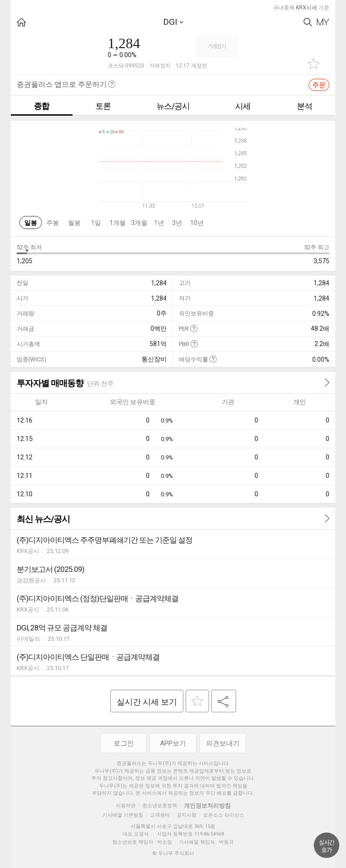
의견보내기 (223, 743)
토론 (103, 106)
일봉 (31, 223)
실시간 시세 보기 (147, 702)
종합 (41, 106)
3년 (177, 223)
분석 (305, 106)
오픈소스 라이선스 (224, 815)
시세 (243, 106)
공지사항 (187, 815)
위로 (327, 846)
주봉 (53, 223)
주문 (319, 85)
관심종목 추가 (314, 64)
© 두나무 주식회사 (173, 853)
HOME (21, 22)
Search (308, 22)
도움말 (193, 328)
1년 (159, 223)
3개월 (139, 223)
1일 (96, 223)
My (323, 22)
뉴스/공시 (173, 106)
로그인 (124, 743)
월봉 (74, 223)
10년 (197, 223)
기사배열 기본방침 (123, 815)
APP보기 (173, 743)
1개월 (118, 223)
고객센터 (160, 815)
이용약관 (126, 806)
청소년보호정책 (160, 806)
